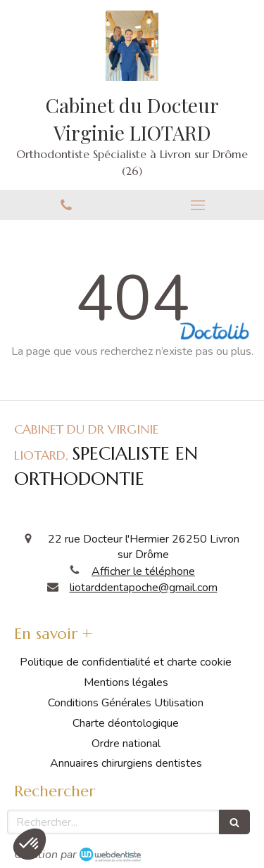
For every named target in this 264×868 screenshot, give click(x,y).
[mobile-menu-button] (199, 205)
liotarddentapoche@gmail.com (144, 588)
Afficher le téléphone (143, 571)
